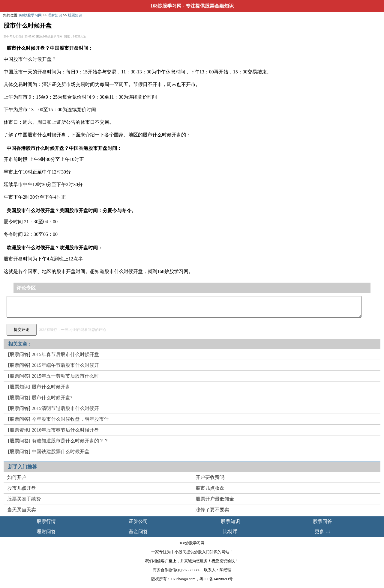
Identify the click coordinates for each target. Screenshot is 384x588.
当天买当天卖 (22, 510)
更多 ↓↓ (322, 532)
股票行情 (46, 521)
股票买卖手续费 (24, 499)
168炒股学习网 (166, 6)
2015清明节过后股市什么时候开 (65, 408)
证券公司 (138, 521)
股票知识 (75, 15)
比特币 (230, 532)
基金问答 (138, 532)
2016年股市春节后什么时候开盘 (65, 430)
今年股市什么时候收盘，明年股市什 (70, 419)
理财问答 (46, 532)
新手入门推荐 (22, 467)
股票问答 (19, 354)
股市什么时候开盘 (51, 387)
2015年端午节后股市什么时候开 (65, 365)
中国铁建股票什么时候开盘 (61, 451)
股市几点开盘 (22, 488)
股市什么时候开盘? (52, 398)
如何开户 (17, 477)
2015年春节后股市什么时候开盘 (65, 354)
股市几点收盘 (210, 488)
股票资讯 (19, 430)
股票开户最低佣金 (215, 499)
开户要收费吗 (210, 477)
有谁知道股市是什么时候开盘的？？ (70, 441)
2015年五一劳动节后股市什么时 (65, 376)
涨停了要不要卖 (212, 510)
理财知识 (55, 15)
